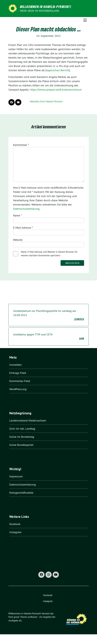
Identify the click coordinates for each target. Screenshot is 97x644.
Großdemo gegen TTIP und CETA (49, 337)
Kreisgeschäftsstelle (21, 493)
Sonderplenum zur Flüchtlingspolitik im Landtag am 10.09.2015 (49, 315)
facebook (15, 524)
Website (18, 240)
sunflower (32, 617)
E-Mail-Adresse (23, 228)
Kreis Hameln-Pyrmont (51, 101)
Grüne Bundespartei (21, 445)
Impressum (16, 476)
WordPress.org (18, 389)
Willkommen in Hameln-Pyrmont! (46, 7)
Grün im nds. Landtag (22, 429)
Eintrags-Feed (18, 373)
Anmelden (15, 365)
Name (17, 215)
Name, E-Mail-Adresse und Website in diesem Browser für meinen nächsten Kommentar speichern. (49, 254)
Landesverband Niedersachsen (28, 420)
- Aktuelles (34, 101)
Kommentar (21, 145)
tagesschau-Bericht (58, 70)
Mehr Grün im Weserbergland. (40, 11)
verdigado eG (15, 620)
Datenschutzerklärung (26, 209)
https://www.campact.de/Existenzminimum (56, 90)
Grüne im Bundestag (22, 437)
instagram (15, 532)
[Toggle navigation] (85, 20)
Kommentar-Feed (20, 381)
